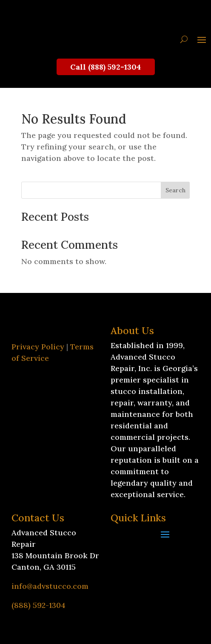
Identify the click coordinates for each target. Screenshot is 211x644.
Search (175, 190)
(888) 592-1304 (38, 605)
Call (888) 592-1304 (105, 67)
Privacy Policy (38, 347)
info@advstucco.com (50, 586)
